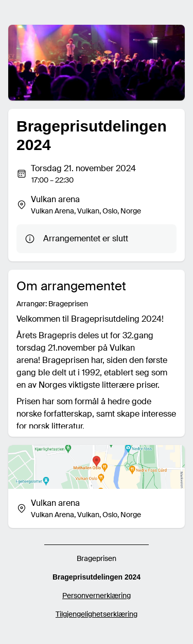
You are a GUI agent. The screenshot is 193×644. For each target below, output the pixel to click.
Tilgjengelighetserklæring (97, 614)
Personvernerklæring (97, 596)
